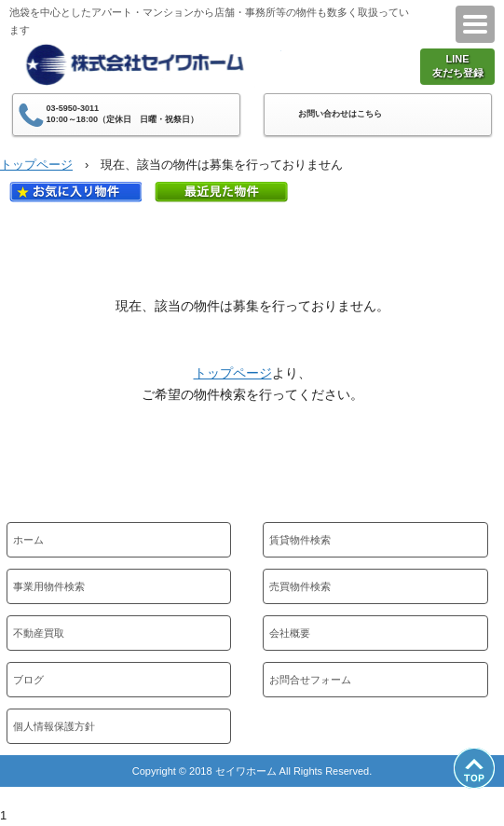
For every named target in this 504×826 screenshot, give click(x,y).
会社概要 (290, 633)
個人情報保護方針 (54, 726)
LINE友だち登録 (458, 66)
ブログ (28, 680)
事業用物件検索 (49, 586)
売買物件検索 (300, 586)
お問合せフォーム (310, 680)
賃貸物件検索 (300, 540)
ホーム (28, 540)
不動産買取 (39, 633)
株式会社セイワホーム (146, 63)
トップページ (36, 165)
